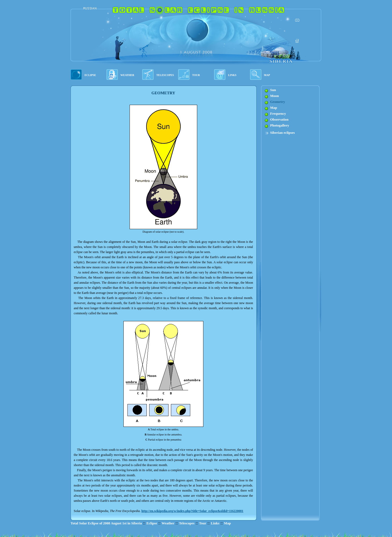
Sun (273, 90)
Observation (279, 119)
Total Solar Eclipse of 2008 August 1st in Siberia (106, 523)
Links (215, 523)
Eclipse (152, 523)
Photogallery (280, 125)
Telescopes (187, 523)
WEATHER (127, 75)
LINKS (232, 75)
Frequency (278, 113)
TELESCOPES (165, 75)
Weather (168, 523)
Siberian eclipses (283, 133)
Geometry (278, 102)
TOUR (196, 75)
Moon (275, 96)
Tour (203, 523)
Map (274, 108)
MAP (267, 75)
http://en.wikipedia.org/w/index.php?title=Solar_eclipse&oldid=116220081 (192, 511)
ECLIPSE (90, 75)
